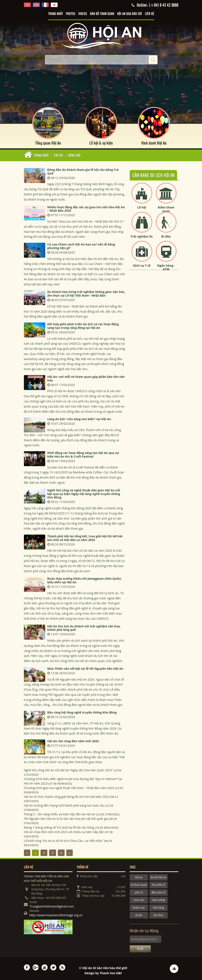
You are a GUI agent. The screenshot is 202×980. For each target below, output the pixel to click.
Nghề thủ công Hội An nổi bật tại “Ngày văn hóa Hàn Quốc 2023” (68, 770)
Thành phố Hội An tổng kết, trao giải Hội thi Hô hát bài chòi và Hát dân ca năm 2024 (85, 538)
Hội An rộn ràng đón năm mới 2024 (73, 741)
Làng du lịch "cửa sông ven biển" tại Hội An (79, 419)
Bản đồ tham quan (102, 14)
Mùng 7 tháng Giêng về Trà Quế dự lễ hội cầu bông (59, 827)
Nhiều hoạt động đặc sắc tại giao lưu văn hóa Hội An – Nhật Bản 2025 (86, 209)
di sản (139, 915)
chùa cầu (139, 900)
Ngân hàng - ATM (166, 267)
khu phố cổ (158, 885)
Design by (103, 973)
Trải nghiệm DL (142, 236)
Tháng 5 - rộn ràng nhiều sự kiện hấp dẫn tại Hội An (60, 814)
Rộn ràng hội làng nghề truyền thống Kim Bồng (82, 712)
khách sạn (139, 908)
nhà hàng (158, 908)
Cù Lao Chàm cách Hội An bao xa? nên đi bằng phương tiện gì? (81, 246)
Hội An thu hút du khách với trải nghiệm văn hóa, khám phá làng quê (84, 628)
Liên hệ (150, 14)
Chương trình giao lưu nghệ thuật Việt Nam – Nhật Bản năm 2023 (69, 788)
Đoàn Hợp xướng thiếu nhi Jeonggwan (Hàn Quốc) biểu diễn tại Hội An (84, 580)
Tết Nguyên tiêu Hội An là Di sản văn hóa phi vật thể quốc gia (66, 819)
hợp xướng (159, 900)
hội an (139, 877)
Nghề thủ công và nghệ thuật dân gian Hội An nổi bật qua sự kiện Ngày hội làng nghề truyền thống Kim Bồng (84, 494)
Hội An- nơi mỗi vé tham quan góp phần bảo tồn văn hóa (86, 378)
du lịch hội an (158, 877)
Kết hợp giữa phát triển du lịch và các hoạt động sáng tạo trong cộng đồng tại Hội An (83, 326)
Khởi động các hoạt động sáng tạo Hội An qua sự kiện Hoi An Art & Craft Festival (83, 455)
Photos (71, 14)
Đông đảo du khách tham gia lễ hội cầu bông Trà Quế (83, 171)
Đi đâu (166, 236)
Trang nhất (56, 14)
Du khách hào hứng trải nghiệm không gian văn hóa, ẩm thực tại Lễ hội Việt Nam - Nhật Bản (86, 294)
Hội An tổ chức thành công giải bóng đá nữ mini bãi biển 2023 (67, 797)
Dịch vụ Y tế (142, 265)
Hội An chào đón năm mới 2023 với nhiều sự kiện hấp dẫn (64, 832)
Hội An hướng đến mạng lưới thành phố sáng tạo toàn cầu (64, 805)
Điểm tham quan (166, 209)
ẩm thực (158, 915)
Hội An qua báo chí (129, 14)
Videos (83, 14)
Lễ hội (142, 207)
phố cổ (139, 892)
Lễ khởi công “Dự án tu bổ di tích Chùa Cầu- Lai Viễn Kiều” (64, 841)
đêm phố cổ (158, 892)
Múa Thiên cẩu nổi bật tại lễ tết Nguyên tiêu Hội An (85, 669)
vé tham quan (139, 885)
